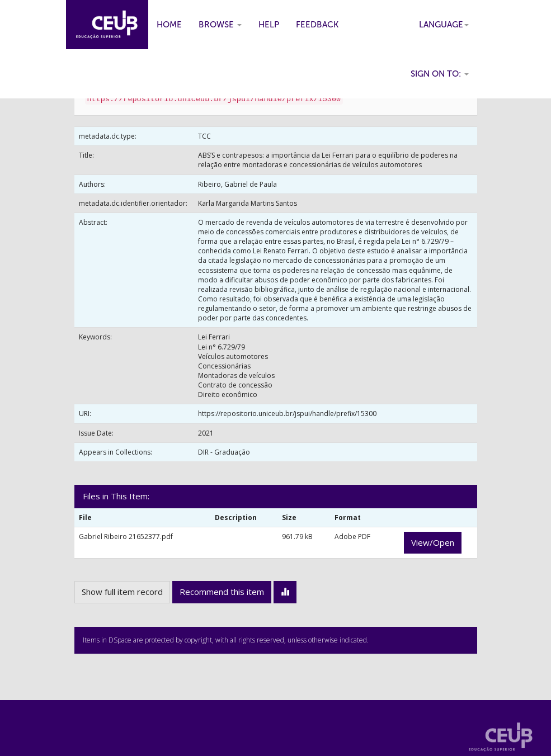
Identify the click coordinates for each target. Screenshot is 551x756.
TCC (204, 136)
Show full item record (122, 592)
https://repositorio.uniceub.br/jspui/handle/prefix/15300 (287, 414)
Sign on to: (440, 74)
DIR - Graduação (224, 452)
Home (169, 25)
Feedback (317, 25)
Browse (220, 25)
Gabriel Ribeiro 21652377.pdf (126, 537)
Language (444, 25)
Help (269, 25)
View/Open (433, 542)
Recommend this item (222, 592)
